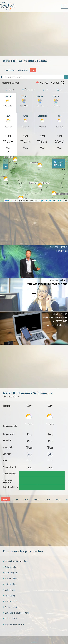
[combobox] (36, 77)
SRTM (59, 201)
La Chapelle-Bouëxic (16, 613)
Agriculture (23, 70)
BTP (33, 70)
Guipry (10, 601)
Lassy (9, 596)
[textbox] (36, 77)
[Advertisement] (35, 34)
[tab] (5, 499)
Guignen (10, 567)
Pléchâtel (10, 573)
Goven (10, 618)
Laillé (9, 590)
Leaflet (9, 201)
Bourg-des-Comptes (15, 561)
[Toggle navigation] (65, 6)
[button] (6, 180)
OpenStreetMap (47, 201)
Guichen (10, 578)
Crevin (10, 607)
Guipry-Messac (14, 624)
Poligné (10, 584)
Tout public (9, 70)
